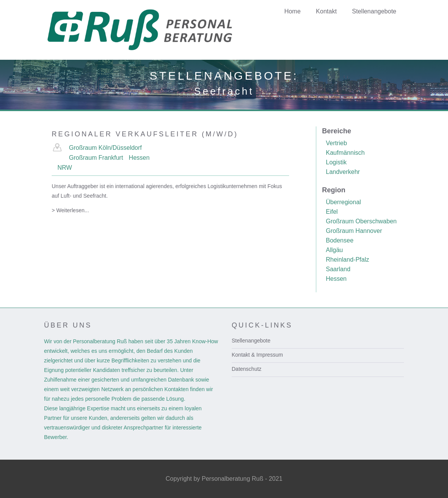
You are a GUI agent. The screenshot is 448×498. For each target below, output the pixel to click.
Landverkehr (343, 172)
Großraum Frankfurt (96, 158)
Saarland (338, 269)
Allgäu (334, 250)
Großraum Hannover (354, 231)
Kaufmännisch (345, 153)
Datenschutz (247, 369)
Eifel (332, 212)
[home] (152, 30)
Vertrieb (336, 143)
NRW (65, 168)
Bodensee (340, 240)
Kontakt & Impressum (257, 355)
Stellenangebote (251, 341)
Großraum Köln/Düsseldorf (105, 148)
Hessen (139, 158)
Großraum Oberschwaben (361, 221)
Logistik (336, 162)
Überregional (343, 202)
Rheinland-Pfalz (347, 260)
